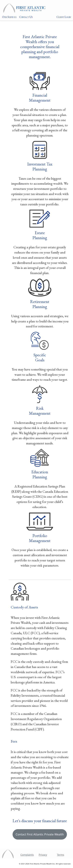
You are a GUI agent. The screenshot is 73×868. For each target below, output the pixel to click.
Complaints (27, 855)
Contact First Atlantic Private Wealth (40, 834)
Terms (60, 855)
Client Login (64, 17)
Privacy (43, 855)
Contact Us (26, 17)
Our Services (9, 17)
